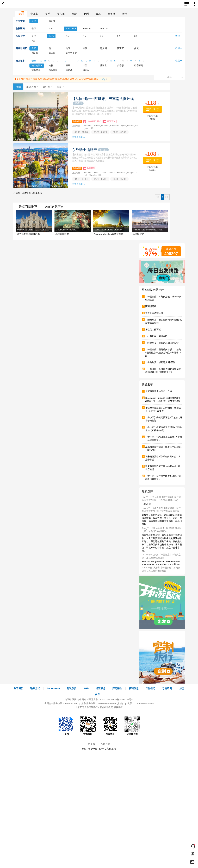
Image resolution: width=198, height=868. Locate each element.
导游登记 (150, 688)
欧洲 (21, 14)
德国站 (68, 699)
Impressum (53, 688)
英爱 (48, 14)
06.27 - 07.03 (119, 132)
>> (167, 197)
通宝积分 (101, 688)
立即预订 (152, 109)
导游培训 (167, 688)
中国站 (83, 699)
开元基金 (117, 688)
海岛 (98, 14)
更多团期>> (80, 137)
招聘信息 (134, 688)
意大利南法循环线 (154, 313)
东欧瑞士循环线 (90, 150)
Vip (104, 79)
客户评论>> (33, 139)
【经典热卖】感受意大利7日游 (160, 362)
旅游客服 (88, 726)
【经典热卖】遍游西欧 (156, 336)
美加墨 (61, 14)
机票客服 (110, 726)
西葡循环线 (151, 306)
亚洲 (86, 14)
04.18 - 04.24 (81, 179)
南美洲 (111, 14)
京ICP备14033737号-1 (122, 699)
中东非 (34, 14)
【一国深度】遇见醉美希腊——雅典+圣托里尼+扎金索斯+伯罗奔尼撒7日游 (163, 353)
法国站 (75, 699)
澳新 (74, 14)
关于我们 (18, 688)
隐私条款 (72, 688)
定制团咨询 (132, 726)
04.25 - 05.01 (100, 179)
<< (158, 197)
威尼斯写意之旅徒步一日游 (159, 391)
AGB (86, 688)
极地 (125, 14)
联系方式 (35, 688)
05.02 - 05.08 (81, 132)
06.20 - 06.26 (100, 132)
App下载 (105, 744)
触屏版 (92, 744)
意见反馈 (111, 749)
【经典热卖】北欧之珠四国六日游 (162, 343)
